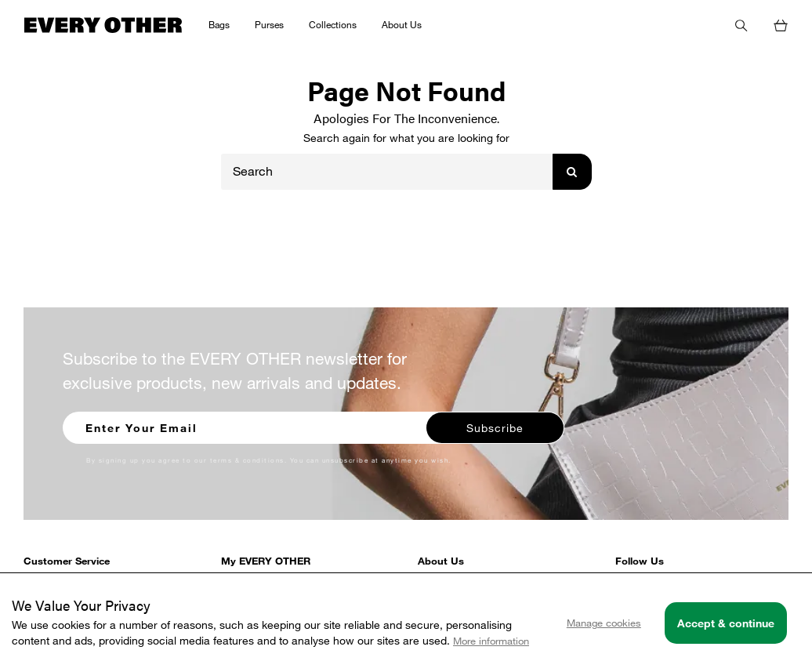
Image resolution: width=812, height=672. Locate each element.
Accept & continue (726, 623)
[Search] (387, 172)
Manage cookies (604, 623)
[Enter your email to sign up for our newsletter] (245, 426)
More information (491, 641)
